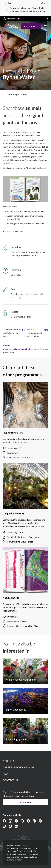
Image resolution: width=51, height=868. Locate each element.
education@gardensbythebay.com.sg (22, 349)
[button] (47, 19)
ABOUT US (9, 761)
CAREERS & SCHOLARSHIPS (18, 767)
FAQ (5, 774)
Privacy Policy (16, 860)
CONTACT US (10, 780)
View (43, 3)
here (24, 330)
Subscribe (26, 802)
